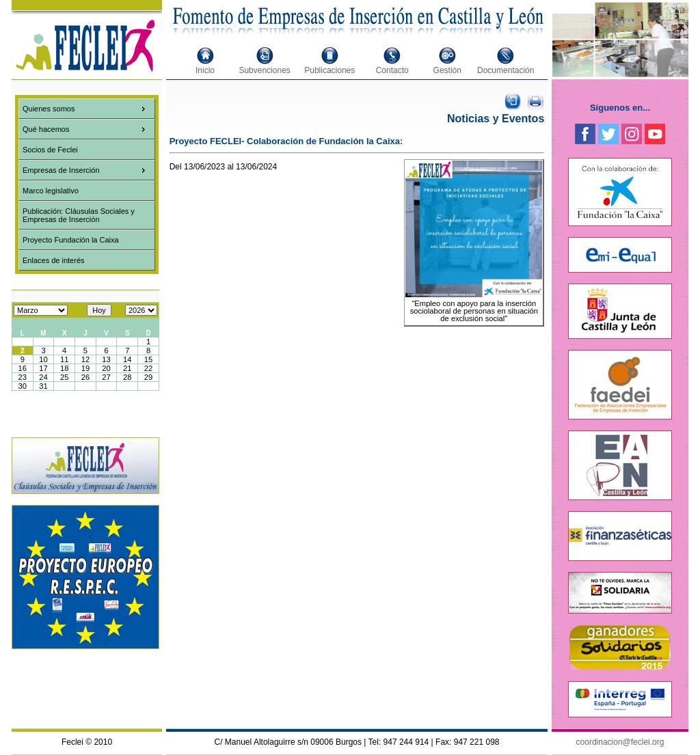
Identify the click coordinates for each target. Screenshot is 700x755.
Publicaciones (329, 70)
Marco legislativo (51, 191)
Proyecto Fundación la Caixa (71, 240)
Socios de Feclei (50, 150)
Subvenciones (264, 70)
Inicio (205, 70)
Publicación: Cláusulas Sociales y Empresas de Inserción (79, 215)
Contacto (392, 70)
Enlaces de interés (54, 260)
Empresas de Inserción (61, 170)
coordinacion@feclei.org (620, 742)
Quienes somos (49, 109)
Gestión (447, 70)
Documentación (506, 70)
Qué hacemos (46, 129)
